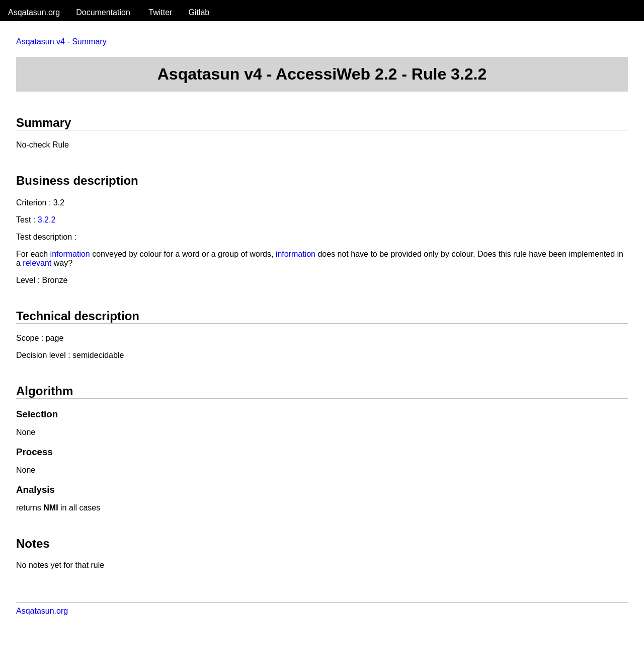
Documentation (103, 12)
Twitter (160, 12)
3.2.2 (47, 220)
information (70, 254)
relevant (37, 263)
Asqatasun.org (34, 12)
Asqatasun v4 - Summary (61, 42)
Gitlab (199, 12)
